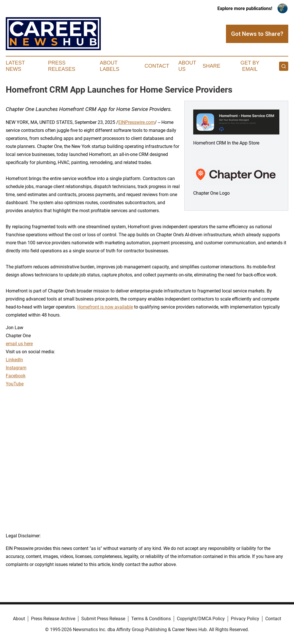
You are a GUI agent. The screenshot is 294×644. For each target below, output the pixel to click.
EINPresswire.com (137, 122)
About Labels (110, 66)
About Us (187, 66)
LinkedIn (14, 360)
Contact (157, 66)
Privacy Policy (245, 619)
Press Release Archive (53, 619)
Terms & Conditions (151, 619)
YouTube (15, 384)
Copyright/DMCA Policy (201, 619)
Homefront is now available (105, 307)
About (19, 619)
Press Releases (62, 66)
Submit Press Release (103, 619)
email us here (19, 344)
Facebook (16, 376)
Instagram (16, 368)
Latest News (15, 66)
